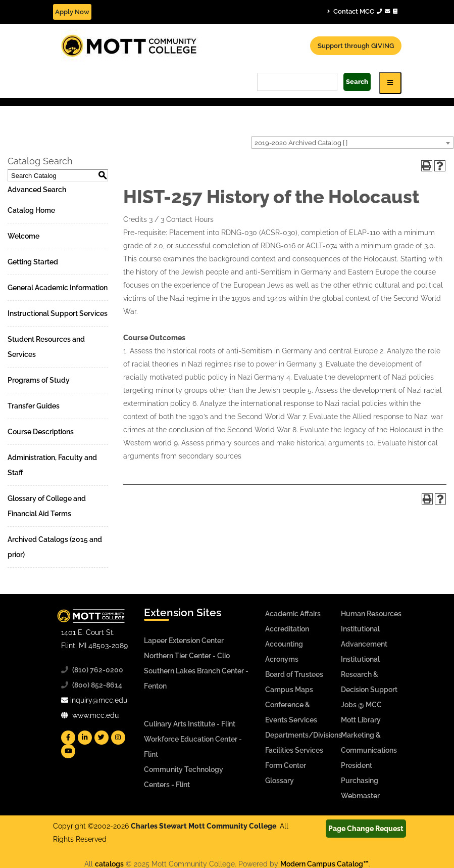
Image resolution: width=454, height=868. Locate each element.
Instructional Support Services (58, 313)
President (357, 765)
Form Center (286, 765)
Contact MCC (362, 11)
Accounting (284, 644)
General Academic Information (58, 288)
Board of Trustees (294, 674)
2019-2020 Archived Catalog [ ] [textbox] (301, 143)
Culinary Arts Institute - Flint (190, 724)
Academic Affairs (293, 614)
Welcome (23, 236)
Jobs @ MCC (361, 705)
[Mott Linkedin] (85, 738)
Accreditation (287, 629)
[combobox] (352, 143)
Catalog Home (31, 210)
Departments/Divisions (304, 735)
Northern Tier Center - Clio (187, 656)
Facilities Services (294, 750)
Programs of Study (39, 380)
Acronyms (282, 659)
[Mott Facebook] (68, 738)
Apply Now (72, 12)
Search (357, 82)
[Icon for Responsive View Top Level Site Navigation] (390, 83)
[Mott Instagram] (118, 738)
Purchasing (360, 781)
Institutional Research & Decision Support (369, 674)
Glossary (280, 781)
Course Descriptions (41, 432)
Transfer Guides (34, 406)
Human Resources (371, 614)
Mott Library (361, 720)
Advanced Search (37, 190)
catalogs (109, 864)
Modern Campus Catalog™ (324, 864)
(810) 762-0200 (98, 670)
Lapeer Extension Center (184, 641)
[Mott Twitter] (102, 738)
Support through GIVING (356, 46)
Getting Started (33, 262)
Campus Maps (289, 690)
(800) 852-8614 (97, 685)
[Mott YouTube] (68, 751)
